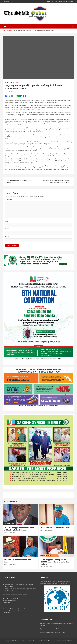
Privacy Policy (71, 1)
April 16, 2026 (8, 564)
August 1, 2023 (9, 92)
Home (48, 1)
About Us (54, 1)
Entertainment (10, 82)
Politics (7, 556)
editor (16, 92)
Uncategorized (9, 523)
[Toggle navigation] (5, 26)
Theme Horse (47, 641)
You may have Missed (13, 502)
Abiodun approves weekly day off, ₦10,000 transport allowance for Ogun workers (55, 562)
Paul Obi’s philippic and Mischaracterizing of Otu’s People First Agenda (20, 529)
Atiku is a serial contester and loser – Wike (52, 632)
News (18, 82)
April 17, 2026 (8, 532)
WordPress (68, 641)
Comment (8, 200)
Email (7, 229)
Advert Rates (62, 1)
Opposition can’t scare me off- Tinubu (55, 528)
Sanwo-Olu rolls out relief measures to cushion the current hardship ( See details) (56, 181)
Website (7, 237)
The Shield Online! (20, 641)
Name (7, 221)
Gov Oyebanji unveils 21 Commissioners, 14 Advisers (20, 181)
